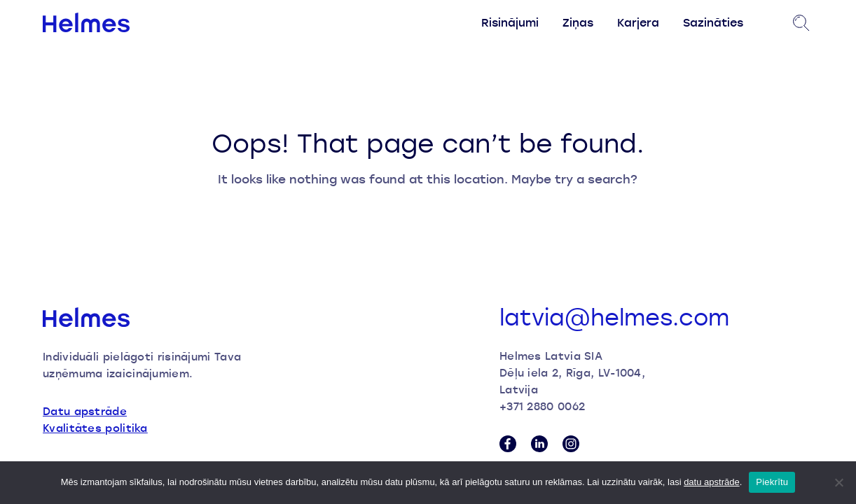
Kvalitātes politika (95, 428)
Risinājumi (510, 22)
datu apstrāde (712, 482)
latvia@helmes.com (614, 317)
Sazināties (713, 22)
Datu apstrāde (85, 411)
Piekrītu (772, 482)
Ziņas (578, 22)
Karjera (638, 22)
